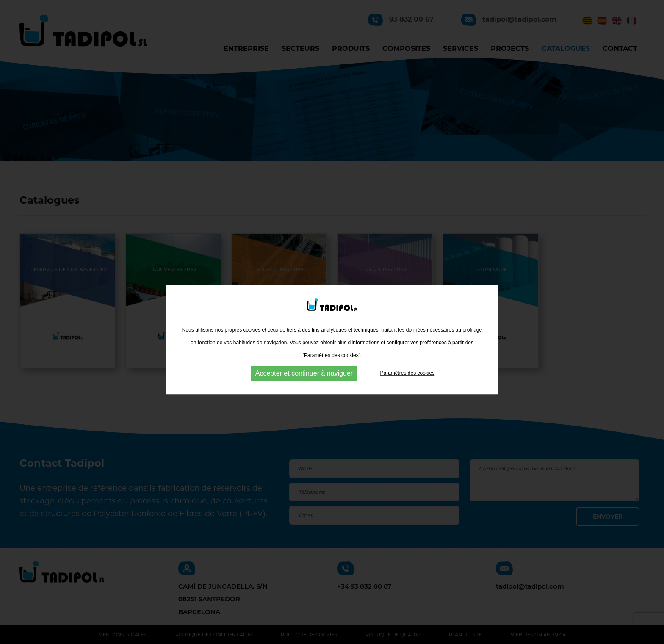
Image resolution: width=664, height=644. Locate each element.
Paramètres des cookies (407, 380)
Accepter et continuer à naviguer (304, 380)
